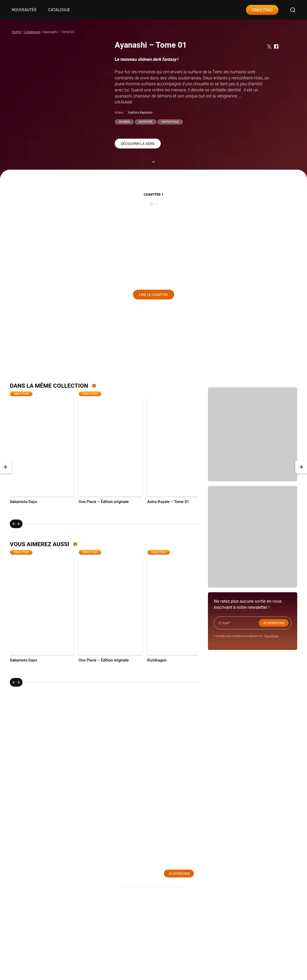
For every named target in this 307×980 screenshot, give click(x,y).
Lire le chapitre (154, 295)
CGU (252, 915)
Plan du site (218, 915)
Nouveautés (24, 10)
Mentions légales (175, 915)
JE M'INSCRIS (274, 623)
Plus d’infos (271, 636)
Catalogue (59, 10)
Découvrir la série (138, 144)
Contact (135, 915)
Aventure (146, 122)
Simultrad (262, 10)
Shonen (124, 122)
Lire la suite (123, 101)
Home (16, 32)
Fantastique (170, 122)
